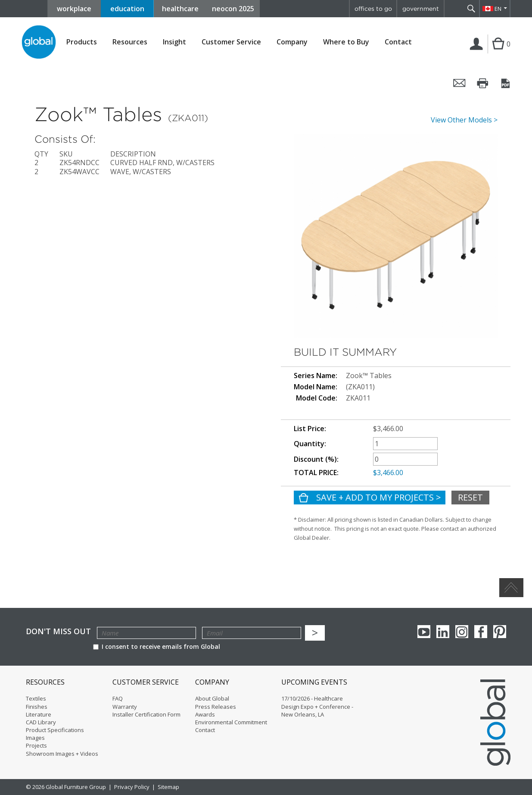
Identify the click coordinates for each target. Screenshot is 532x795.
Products (82, 42)
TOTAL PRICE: (316, 473)
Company (292, 42)
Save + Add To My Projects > (378, 497)
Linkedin (443, 632)
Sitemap (168, 787)
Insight (174, 42)
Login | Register (478, 53)
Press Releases (216, 707)
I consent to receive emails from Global (157, 646)
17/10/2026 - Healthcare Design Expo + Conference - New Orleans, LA (317, 706)
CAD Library (41, 722)
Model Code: (317, 398)
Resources (130, 42)
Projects (36, 745)
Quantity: (310, 444)
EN (498, 9)
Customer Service (231, 42)
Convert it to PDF (506, 83)
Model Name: (316, 387)
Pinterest (500, 632)
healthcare (180, 9)
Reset (470, 497)
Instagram (462, 632)
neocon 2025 (233, 9)
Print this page (483, 83)
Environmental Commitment (231, 722)
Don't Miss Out (58, 631)
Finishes (37, 707)
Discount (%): (316, 459)
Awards (205, 714)
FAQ (118, 698)
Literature (39, 714)
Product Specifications (55, 730)
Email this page (460, 83)
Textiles (36, 698)
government (421, 9)
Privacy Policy (132, 787)
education (127, 9)
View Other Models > (464, 120)
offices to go (373, 9)
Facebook (481, 632)
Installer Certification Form (146, 714)
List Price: (310, 429)
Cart (497, 53)
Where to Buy (346, 42)
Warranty (125, 707)
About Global (212, 698)
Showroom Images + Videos (62, 754)
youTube (424, 632)
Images (35, 738)
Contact (398, 42)
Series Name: (316, 376)
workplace (74, 9)
